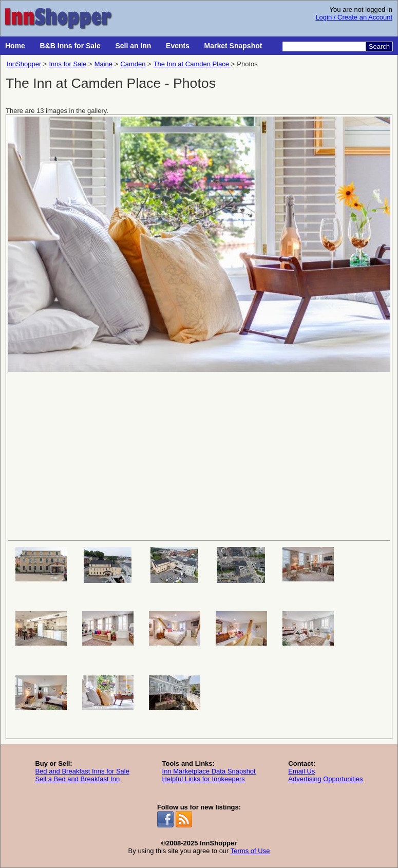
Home (15, 46)
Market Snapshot (233, 46)
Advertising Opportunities (325, 779)
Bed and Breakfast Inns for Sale (82, 771)
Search (379, 46)
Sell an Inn (133, 46)
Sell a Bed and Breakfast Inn (77, 779)
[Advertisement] (199, 455)
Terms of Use (250, 851)
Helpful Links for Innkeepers (204, 779)
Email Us (301, 771)
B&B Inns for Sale (70, 46)
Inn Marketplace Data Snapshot (209, 771)
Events (178, 46)
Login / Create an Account (354, 17)
